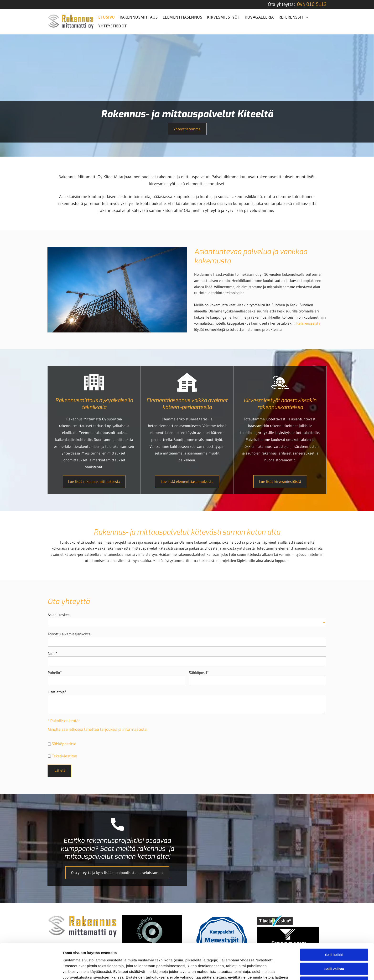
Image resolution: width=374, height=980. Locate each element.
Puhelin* (55, 673)
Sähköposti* (199, 673)
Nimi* (52, 653)
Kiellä (334, 949)
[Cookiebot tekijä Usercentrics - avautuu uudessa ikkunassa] (31, 971)
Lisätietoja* (57, 692)
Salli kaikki (334, 921)
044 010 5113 (312, 4)
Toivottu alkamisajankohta (69, 634)
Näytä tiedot (255, 971)
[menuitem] (106, 17)
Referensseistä (308, 323)
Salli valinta (334, 935)
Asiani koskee (59, 615)
